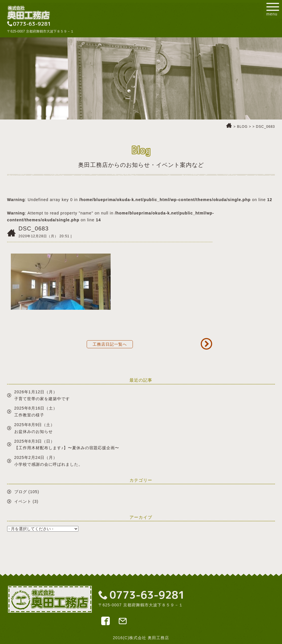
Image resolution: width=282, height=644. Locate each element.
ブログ (21, 492)
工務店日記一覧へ (110, 344)
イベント (23, 501)
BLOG (242, 127)
